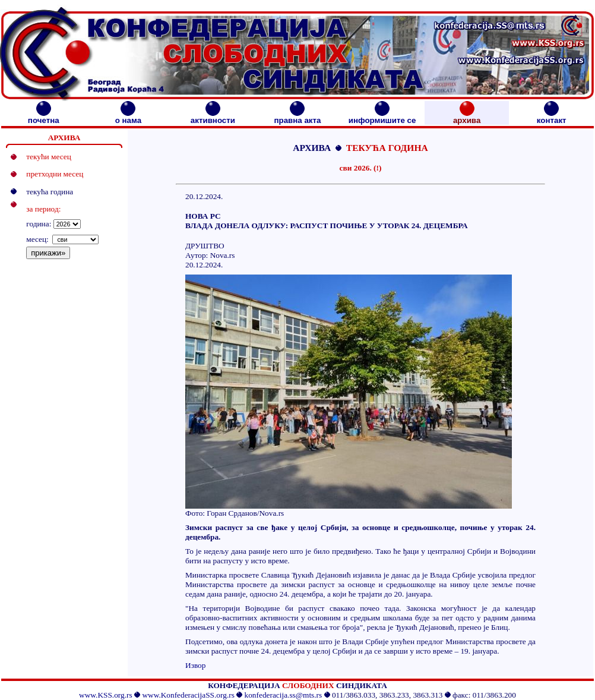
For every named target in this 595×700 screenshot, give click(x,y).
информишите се (382, 117)
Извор (195, 665)
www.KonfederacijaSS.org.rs (188, 695)
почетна (44, 117)
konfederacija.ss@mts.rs (284, 695)
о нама (128, 117)
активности (213, 117)
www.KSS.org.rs (106, 695)
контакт (552, 117)
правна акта (297, 117)
